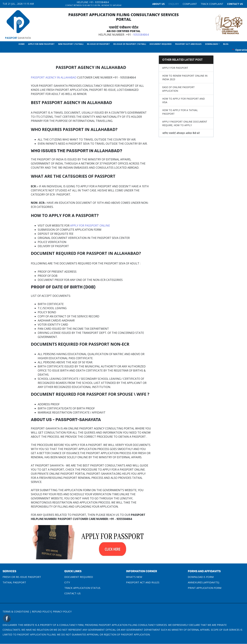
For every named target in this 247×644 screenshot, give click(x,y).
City (67, 582)
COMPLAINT (190, 4)
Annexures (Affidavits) (204, 582)
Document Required (161, 44)
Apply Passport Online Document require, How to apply (185, 123)
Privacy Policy (62, 612)
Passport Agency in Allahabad (54, 77)
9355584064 (102, 2)
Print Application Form (205, 588)
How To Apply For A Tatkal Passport (180, 112)
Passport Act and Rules (188, 44)
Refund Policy (41, 612)
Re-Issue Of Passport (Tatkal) (130, 44)
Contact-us (72, 593)
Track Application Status (82, 588)
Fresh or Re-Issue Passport (22, 577)
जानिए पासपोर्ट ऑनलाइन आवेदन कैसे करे (181, 133)
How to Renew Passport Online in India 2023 (185, 77)
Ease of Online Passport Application (178, 89)
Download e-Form (201, 577)
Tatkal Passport (14, 582)
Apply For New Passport (41, 44)
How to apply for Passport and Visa (184, 100)
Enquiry (174, 4)
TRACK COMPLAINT (212, 4)
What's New (134, 577)
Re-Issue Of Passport (98, 44)
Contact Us (235, 4)
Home (22, 44)
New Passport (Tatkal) (71, 44)
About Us (158, 4)
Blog (226, 44)
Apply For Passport (175, 68)
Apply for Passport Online (90, 226)
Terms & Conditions (16, 612)
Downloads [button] (212, 44)
